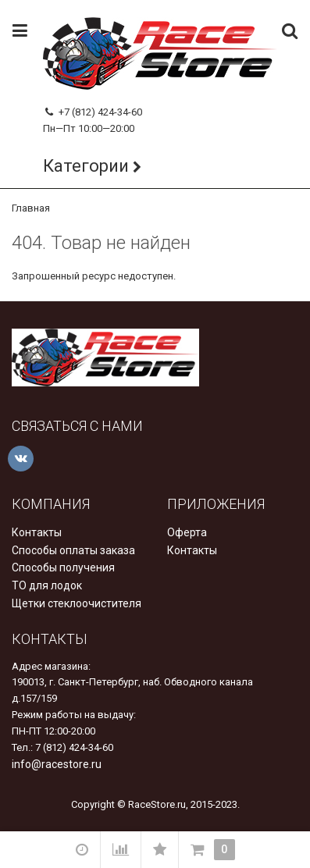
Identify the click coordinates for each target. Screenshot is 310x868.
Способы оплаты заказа (73, 550)
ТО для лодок (47, 585)
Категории (86, 166)
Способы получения (63, 567)
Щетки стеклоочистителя (77, 603)
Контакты (37, 532)
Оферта (187, 532)
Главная (31, 208)
